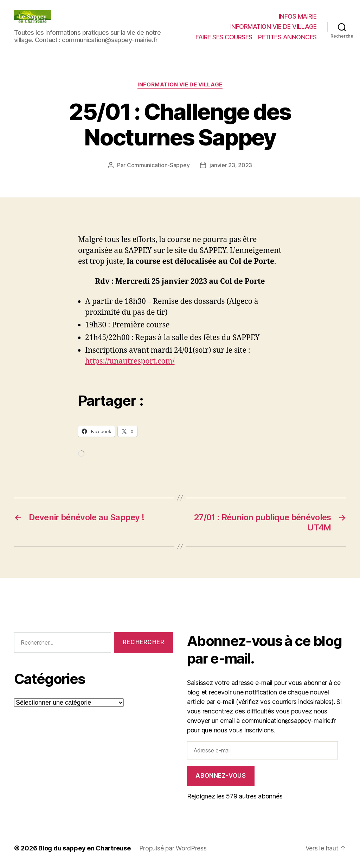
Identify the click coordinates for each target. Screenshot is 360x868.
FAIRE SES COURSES (224, 37)
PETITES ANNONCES (287, 37)
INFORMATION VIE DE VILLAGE (274, 27)
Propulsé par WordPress (173, 848)
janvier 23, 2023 (231, 165)
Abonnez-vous (221, 776)
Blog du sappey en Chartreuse (84, 848)
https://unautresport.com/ (130, 361)
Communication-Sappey (158, 165)
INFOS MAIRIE (298, 16)
